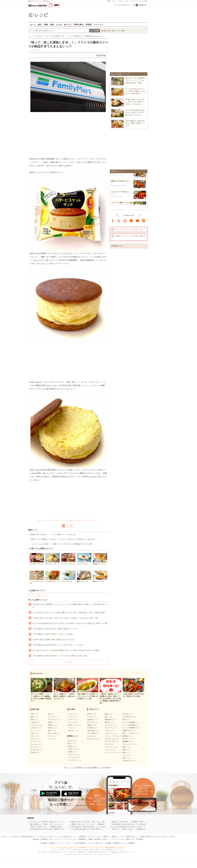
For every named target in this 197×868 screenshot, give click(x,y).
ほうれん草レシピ (36, 750)
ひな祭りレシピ (73, 749)
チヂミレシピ (109, 744)
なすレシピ (34, 736)
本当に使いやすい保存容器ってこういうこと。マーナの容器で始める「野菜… (135, 80)
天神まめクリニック (70, 837)
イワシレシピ (72, 717)
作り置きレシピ (128, 714)
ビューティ (121, 1)
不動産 (90, 839)
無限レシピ (126, 750)
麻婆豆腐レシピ (110, 720)
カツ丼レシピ (92, 717)
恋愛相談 (44, 839)
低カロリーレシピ (128, 739)
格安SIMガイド (132, 837)
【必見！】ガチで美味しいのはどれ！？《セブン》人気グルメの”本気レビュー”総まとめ (63, 539)
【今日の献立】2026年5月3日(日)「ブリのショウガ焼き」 (54, 634)
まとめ (59, 25)
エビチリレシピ (110, 725)
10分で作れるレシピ (129, 717)
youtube (137, 221)
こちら (114, 852)
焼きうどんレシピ (93, 739)
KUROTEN (15, 837)
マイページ (98, 25)
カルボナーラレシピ (112, 739)
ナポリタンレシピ (111, 733)
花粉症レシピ (72, 746)
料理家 (89, 25)
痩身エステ (130, 839)
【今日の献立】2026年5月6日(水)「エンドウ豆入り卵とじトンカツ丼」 (58, 645)
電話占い (107, 837)
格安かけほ (151, 837)
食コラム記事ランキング (38, 600)
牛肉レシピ (34, 714)
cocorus (171, 837)
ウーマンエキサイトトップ (124, 5)
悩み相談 (36, 839)
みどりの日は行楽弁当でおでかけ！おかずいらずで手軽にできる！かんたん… (135, 112)
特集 (46, 25)
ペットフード (113, 839)
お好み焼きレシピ (93, 731)
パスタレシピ (109, 731)
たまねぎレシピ (36, 728)
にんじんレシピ (36, 744)
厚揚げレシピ (53, 725)
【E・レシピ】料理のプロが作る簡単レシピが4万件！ (88, 768)
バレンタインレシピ (74, 760)
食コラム (68, 25)
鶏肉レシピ (34, 720)
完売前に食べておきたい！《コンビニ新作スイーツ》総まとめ (53, 534)
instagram (125, 221)
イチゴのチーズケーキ (37, 559)
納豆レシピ (52, 731)
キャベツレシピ (36, 731)
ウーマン (58, 839)
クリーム (43, 595)
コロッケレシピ (110, 750)
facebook (113, 221)
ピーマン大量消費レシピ (131, 725)
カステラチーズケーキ (53, 559)
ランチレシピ (127, 755)
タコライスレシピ (111, 747)
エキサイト (143, 5)
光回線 (142, 837)
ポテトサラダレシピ (112, 741)
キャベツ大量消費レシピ (131, 722)
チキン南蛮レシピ (93, 733)
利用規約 (52, 843)
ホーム (33, 25)
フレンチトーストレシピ (113, 752)
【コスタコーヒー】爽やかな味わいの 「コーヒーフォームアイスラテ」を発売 (58, 822)
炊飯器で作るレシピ (129, 731)
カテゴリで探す (120, 31)
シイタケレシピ (73, 720)
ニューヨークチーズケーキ (37, 577)
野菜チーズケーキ (100, 576)
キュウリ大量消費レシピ (131, 728)
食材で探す (108, 31)
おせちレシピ (72, 741)
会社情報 (43, 843)
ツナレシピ (52, 739)
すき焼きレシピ (92, 728)
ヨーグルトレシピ (54, 720)
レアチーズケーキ (84, 559)
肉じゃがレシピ (92, 722)
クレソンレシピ (73, 722)
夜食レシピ (126, 758)
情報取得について (120, 843)
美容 (105, 839)
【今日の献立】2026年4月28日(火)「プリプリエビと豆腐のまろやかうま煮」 (60, 656)
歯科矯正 (98, 839)
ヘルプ (90, 843)
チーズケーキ (33, 595)
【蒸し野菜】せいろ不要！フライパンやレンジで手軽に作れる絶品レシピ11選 (58, 824)
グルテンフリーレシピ (130, 744)
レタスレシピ (72, 714)
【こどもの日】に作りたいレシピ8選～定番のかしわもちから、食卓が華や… (135, 91)
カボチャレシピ (73, 731)
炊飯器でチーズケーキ (100, 559)
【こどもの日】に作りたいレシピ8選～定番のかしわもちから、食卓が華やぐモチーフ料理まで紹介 (69, 613)
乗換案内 (82, 839)
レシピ (66, 839)
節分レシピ (71, 744)
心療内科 (83, 837)
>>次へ (71, 526)
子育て (109, 1)
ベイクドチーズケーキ (68, 559)
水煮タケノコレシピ (74, 725)
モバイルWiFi (162, 837)
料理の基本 (79, 25)
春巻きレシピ (109, 722)
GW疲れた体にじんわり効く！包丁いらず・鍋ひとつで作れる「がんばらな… (135, 102)
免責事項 (132, 843)
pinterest (144, 221)
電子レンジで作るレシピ (131, 733)
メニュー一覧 (143, 1)
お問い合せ (99, 843)
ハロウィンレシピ (74, 754)
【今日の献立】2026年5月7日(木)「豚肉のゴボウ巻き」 (49, 829)
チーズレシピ (53, 717)
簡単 (52, 25)
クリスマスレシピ (74, 757)
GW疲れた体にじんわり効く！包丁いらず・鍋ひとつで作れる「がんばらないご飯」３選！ (66, 618)
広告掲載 (108, 843)
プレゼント (134, 1)
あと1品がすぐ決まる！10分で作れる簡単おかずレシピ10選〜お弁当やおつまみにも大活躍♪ (66, 650)
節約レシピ (126, 747)
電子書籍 (139, 839)
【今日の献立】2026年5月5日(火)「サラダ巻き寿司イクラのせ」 (134, 824)
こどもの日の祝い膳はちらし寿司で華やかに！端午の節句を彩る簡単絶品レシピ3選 (101, 829)
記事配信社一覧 (117, 246)
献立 (40, 25)
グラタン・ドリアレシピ (113, 736)
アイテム (91, 837)
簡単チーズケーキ (84, 576)
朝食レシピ (126, 752)
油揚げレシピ (53, 728)
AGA (122, 839)
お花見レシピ (72, 752)
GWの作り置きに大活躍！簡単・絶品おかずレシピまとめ (54, 640)
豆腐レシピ (52, 722)
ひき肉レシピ (35, 722)
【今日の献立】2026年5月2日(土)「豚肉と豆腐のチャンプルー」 (56, 629)
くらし (114, 1)
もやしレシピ (35, 739)
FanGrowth (43, 837)
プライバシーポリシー (66, 843)
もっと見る (68, 662)
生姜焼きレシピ (92, 720)
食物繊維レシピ (128, 741)
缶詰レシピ (126, 720)
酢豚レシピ (109, 714)
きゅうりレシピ (36, 747)
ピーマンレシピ (36, 741)
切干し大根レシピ (54, 733)
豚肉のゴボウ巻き (118, 182)
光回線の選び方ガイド (29, 837)
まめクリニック (55, 837)
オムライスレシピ (111, 728)
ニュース (74, 839)
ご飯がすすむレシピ (129, 761)
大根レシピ (34, 733)
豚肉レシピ (34, 717)
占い (128, 1)
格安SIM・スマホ (118, 837)
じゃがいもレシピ (36, 725)
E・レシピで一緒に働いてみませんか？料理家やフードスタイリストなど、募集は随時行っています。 (88, 848)
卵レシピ (51, 714)
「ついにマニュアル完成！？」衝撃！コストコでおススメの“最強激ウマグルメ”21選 (61, 544)
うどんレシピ (92, 736)
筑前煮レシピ (92, 725)
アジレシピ (71, 728)
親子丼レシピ (92, 714)
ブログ (99, 837)
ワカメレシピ (53, 736)
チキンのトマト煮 (118, 193)
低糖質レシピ (127, 736)
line (131, 221)
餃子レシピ (109, 717)
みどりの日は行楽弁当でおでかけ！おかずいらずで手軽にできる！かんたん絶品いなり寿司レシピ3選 (70, 623)
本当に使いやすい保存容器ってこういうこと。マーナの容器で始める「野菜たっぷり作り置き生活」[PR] (70, 606)
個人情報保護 (81, 843)
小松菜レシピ (35, 752)
